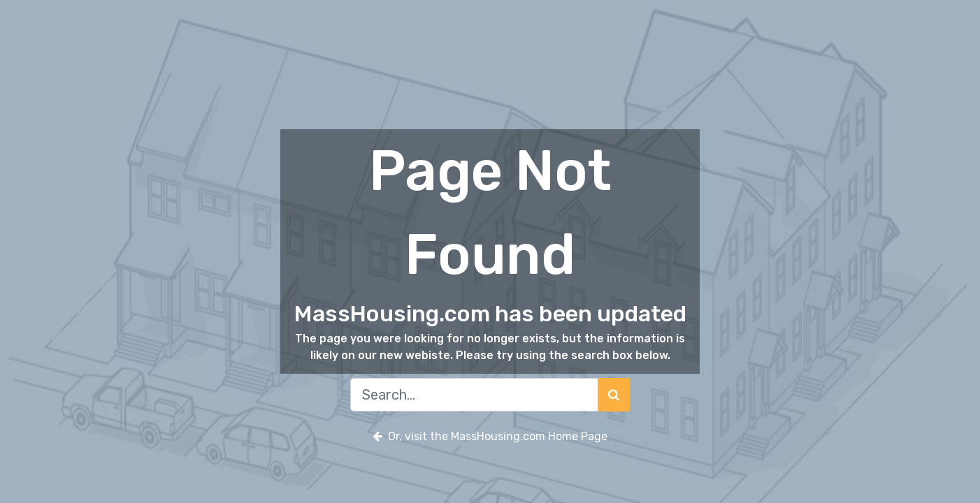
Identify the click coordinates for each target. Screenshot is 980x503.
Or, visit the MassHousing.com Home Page (490, 436)
